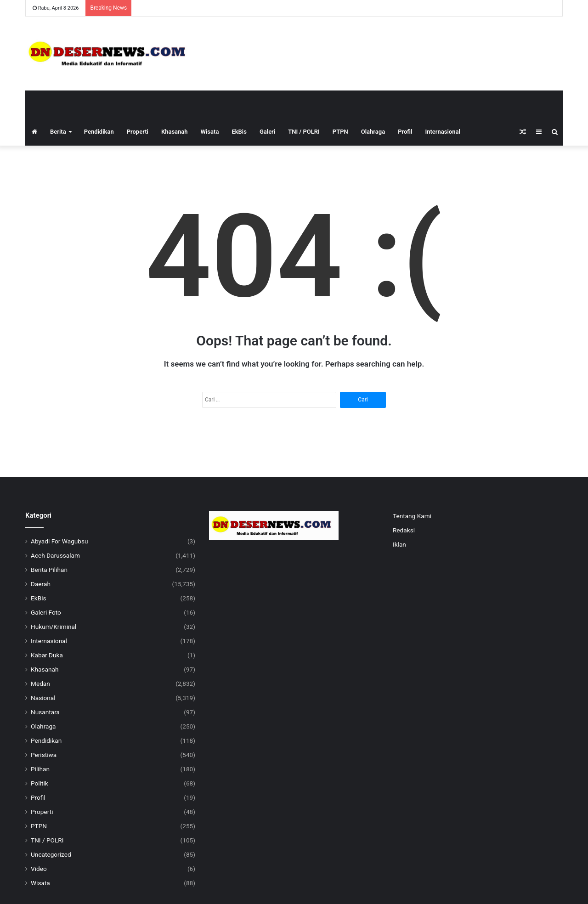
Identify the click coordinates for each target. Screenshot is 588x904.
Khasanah (175, 132)
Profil (405, 132)
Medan (40, 684)
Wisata (210, 132)
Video (39, 869)
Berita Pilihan (49, 570)
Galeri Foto (46, 612)
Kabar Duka (47, 655)
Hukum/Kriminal (54, 627)
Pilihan (40, 769)
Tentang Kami (412, 516)
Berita (58, 132)
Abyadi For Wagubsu (59, 541)
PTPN (340, 132)
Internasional (442, 132)
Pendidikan (99, 132)
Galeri (267, 132)
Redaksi (404, 530)
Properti (138, 132)
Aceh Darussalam (55, 555)
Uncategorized (51, 854)
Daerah (41, 584)
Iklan (399, 544)
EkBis (239, 132)
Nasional (43, 698)
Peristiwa (44, 755)
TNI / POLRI (304, 132)
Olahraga (373, 132)
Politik (40, 783)
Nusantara (45, 712)
